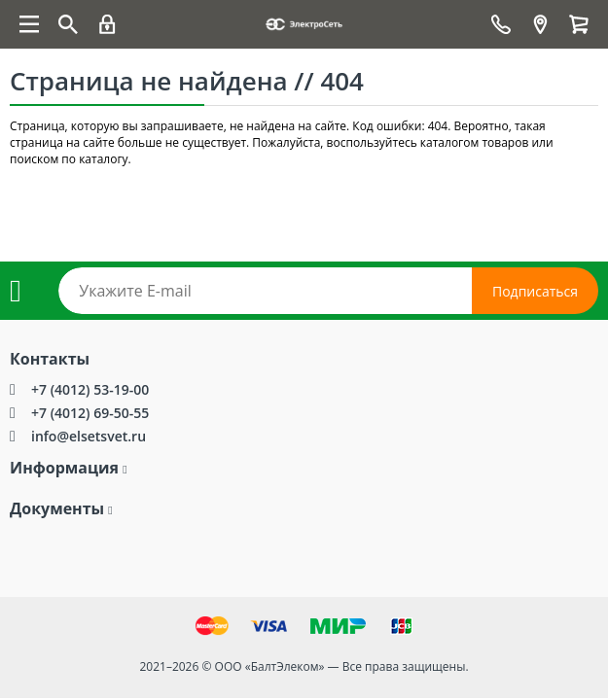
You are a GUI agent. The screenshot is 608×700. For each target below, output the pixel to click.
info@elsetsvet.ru (89, 436)
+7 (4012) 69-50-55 (90, 413)
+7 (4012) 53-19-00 (90, 389)
